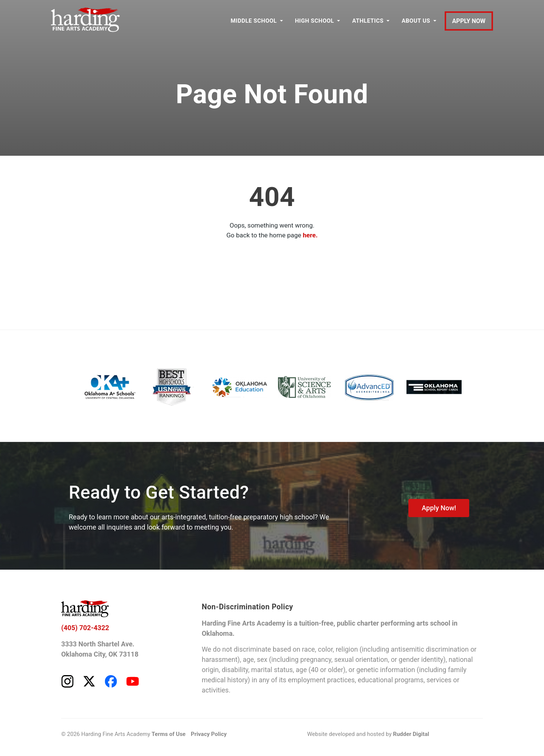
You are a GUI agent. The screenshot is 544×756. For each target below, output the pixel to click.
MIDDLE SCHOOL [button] (253, 21)
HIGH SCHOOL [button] (314, 21)
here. (310, 235)
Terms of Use (168, 734)
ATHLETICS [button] (368, 21)
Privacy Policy (209, 734)
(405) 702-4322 (85, 628)
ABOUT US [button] (416, 21)
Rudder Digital (411, 734)
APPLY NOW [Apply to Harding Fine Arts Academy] (469, 21)
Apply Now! (439, 508)
